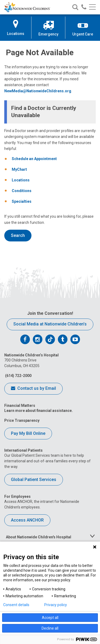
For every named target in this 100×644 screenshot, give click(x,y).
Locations (21, 180)
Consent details (16, 605)
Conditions (22, 191)
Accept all (50, 618)
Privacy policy (56, 605)
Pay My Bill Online (28, 433)
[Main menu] (92, 7)
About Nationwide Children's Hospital (39, 537)
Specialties (22, 201)
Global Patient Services (34, 480)
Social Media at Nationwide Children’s (50, 324)
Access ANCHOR (27, 520)
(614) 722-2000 (18, 376)
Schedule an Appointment (34, 159)
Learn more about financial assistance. (39, 411)
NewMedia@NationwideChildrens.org (38, 91)
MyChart (19, 169)
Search (18, 235)
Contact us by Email (33, 389)
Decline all (50, 628)
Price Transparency (22, 420)
